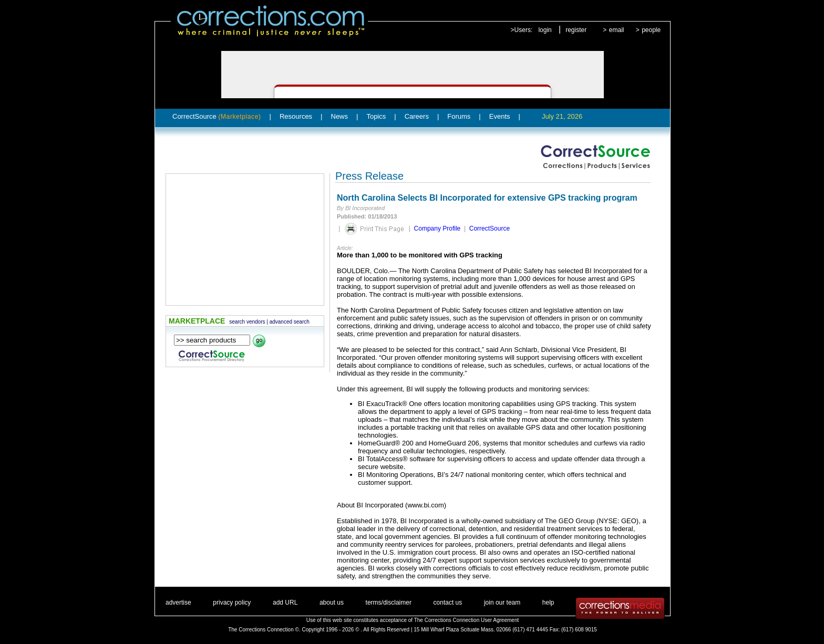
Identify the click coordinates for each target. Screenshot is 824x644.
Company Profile (437, 228)
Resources (296, 116)
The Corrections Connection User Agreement (467, 620)
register (576, 30)
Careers (417, 116)
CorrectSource (217, 116)
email (617, 30)
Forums (459, 116)
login (545, 30)
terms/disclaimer (389, 603)
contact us (448, 603)
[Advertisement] (245, 240)
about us (332, 603)
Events (500, 116)
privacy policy (232, 603)
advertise (178, 603)
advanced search (290, 322)
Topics (376, 116)
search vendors (247, 322)
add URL (285, 603)
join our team (502, 603)
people (651, 30)
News (340, 116)
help (548, 603)
